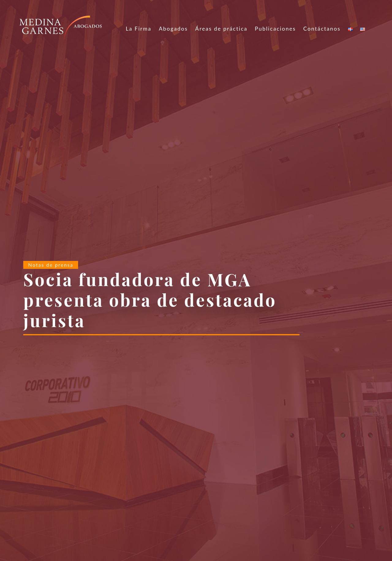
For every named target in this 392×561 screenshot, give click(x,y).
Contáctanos (322, 29)
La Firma (138, 29)
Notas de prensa (51, 265)
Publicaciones (275, 29)
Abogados (173, 29)
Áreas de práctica (221, 29)
